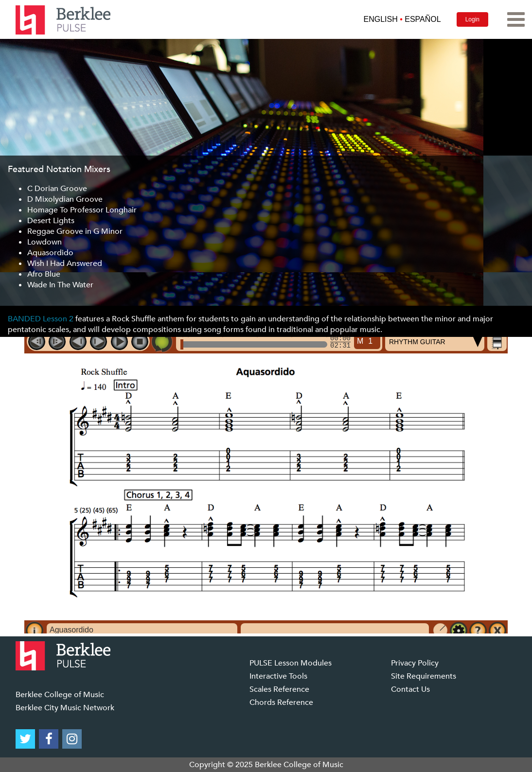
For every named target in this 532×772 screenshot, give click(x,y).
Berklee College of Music (60, 695)
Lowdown (44, 242)
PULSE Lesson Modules (291, 663)
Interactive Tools (278, 676)
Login (472, 19)
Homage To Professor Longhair (82, 210)
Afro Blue (44, 274)
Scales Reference (279, 689)
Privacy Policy (415, 663)
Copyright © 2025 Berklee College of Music (266, 765)
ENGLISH (380, 19)
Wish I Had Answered (65, 263)
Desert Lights (51, 221)
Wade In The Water (60, 285)
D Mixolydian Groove (65, 199)
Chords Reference (281, 702)
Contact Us (410, 689)
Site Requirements (424, 676)
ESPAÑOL (423, 19)
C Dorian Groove (57, 189)
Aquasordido (50, 253)
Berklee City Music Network (65, 708)
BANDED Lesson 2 (41, 319)
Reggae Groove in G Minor (75, 231)
